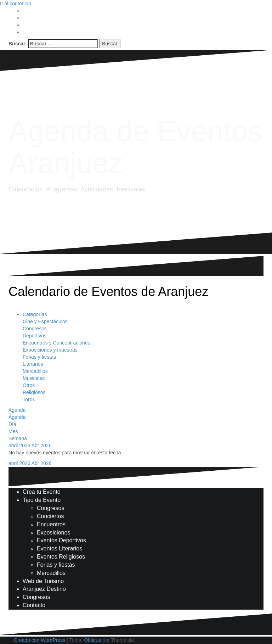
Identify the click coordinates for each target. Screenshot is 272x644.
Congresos (35, 329)
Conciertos (50, 516)
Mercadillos (35, 371)
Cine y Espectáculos (45, 321)
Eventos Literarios (59, 548)
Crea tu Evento (42, 492)
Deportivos (35, 336)
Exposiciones (53, 533)
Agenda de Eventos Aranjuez (135, 147)
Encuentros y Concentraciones (56, 343)
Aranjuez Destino (44, 589)
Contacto (34, 605)
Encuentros (51, 524)
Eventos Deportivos (61, 540)
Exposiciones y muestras (50, 350)
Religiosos (34, 392)
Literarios (33, 364)
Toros (29, 399)
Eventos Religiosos (61, 557)
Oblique (92, 640)
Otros (29, 385)
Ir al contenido (16, 4)
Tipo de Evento (42, 500)
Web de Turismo (43, 581)
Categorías (35, 314)
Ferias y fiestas (39, 357)
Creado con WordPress (39, 640)
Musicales (34, 378)
